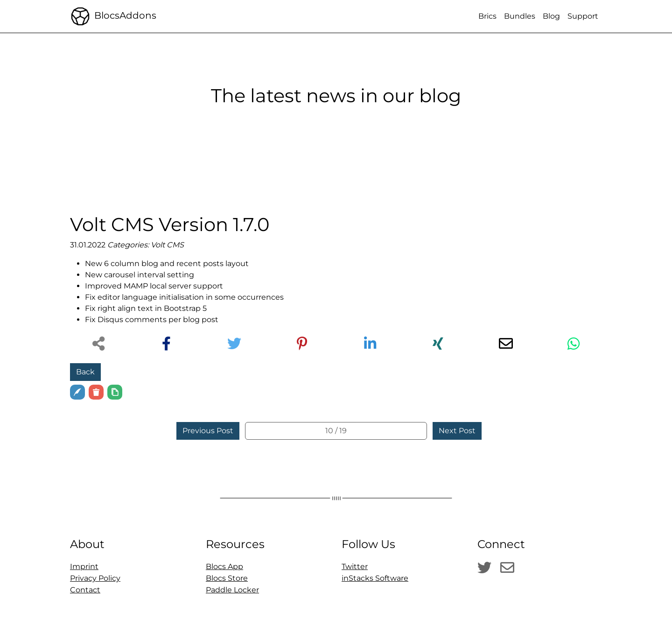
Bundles (520, 16)
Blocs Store (227, 578)
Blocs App (224, 566)
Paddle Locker (232, 590)
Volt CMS (167, 245)
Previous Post (208, 431)
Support (583, 16)
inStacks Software (375, 578)
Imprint (84, 566)
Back (85, 372)
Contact (85, 590)
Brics (487, 16)
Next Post (457, 431)
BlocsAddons (113, 16)
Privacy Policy (95, 578)
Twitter (355, 566)
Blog (551, 16)
